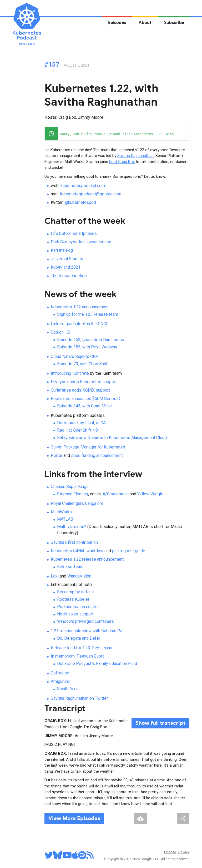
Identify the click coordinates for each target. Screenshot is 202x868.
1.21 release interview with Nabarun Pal (87, 631)
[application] (117, 134)
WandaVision (79, 576)
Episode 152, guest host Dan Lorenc (90, 340)
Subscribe (174, 23)
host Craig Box (122, 162)
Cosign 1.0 (60, 332)
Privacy (184, 852)
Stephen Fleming (73, 494)
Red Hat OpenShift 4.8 (77, 430)
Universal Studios (67, 259)
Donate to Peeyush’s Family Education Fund (97, 664)
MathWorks (61, 512)
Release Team (70, 567)
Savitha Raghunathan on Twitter (79, 698)
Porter (57, 455)
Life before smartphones (74, 233)
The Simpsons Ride (69, 276)
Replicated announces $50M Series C (85, 399)
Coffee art (60, 673)
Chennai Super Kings (70, 487)
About (145, 23)
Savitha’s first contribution (74, 542)
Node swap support (75, 614)
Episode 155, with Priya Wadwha (87, 347)
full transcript (160, 723)
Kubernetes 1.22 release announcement (87, 559)
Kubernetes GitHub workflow (77, 551)
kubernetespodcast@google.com (91, 194)
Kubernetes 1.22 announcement (80, 307)
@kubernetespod (80, 202)
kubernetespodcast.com (83, 186)
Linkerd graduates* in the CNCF (80, 324)
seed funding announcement (97, 455)
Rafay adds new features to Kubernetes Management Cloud (112, 438)
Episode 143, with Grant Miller (85, 406)
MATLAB (65, 519)
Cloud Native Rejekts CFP (74, 356)
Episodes (117, 23)
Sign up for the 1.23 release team (88, 314)
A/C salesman (116, 494)
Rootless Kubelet (73, 599)
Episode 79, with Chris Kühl (82, 364)
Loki (55, 576)
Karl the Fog (62, 250)
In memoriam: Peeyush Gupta (78, 656)
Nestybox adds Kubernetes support (84, 382)
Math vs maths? (72, 527)
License (170, 852)
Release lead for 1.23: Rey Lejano (82, 648)
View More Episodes (74, 818)
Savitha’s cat (68, 689)
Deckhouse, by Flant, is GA (81, 423)
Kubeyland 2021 (66, 267)
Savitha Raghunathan (135, 156)
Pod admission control (78, 607)
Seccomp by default (75, 592)
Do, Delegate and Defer (79, 638)
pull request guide (129, 551)
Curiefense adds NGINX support (80, 390)
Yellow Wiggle (150, 494)
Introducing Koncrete (70, 373)
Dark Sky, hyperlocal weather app (81, 242)
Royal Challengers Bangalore (77, 503)
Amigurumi (60, 681)
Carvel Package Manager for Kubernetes (88, 447)
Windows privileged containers (85, 621)
